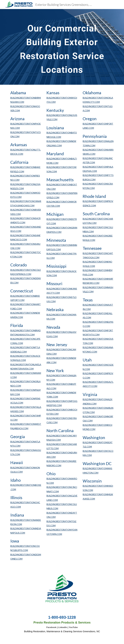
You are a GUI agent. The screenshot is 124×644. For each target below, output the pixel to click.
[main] (62, 47)
